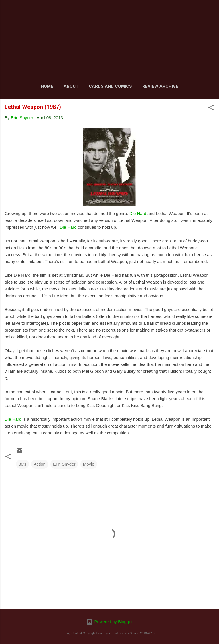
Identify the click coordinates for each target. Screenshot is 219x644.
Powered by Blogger (109, 622)
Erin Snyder (64, 464)
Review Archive (160, 86)
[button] (211, 108)
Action (40, 464)
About (71, 86)
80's (22, 464)
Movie (89, 464)
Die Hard (138, 213)
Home (47, 86)
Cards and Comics (110, 86)
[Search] (211, 12)
